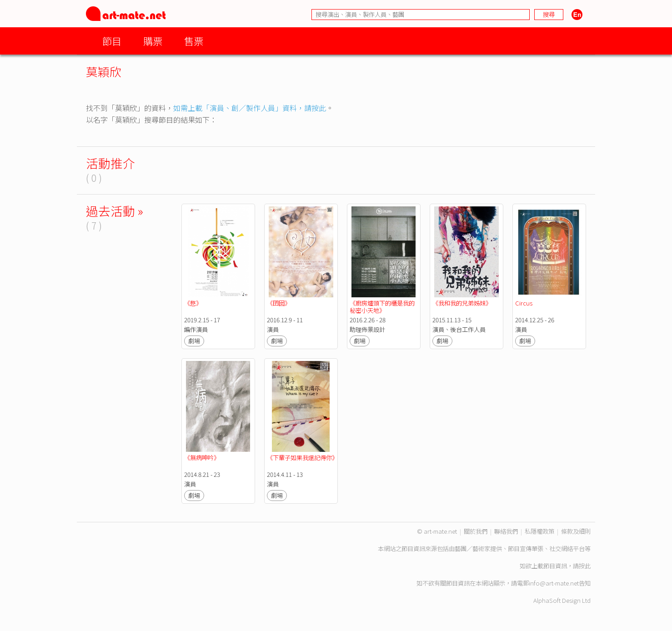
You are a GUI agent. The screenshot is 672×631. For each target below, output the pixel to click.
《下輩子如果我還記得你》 (302, 458)
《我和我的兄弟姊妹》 (462, 303)
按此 (585, 566)
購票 (153, 41)
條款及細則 (576, 531)
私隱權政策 (539, 531)
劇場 (194, 341)
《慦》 (193, 303)
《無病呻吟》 (202, 458)
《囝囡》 (279, 303)
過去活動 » (115, 211)
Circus (524, 303)
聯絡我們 (506, 531)
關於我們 (476, 531)
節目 (112, 41)
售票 (194, 41)
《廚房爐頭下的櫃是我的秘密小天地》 (382, 307)
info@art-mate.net (554, 583)
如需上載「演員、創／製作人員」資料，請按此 (250, 108)
